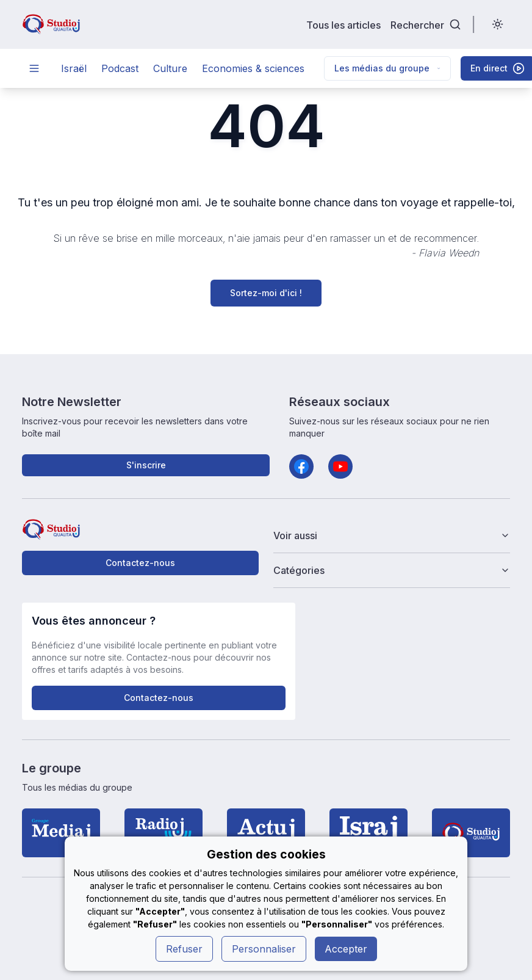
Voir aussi (392, 535)
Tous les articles (343, 25)
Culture (170, 68)
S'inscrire (146, 465)
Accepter (346, 949)
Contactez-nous (140, 563)
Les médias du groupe (387, 68)
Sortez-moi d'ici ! (266, 293)
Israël (74, 68)
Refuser (184, 949)
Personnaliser (264, 949)
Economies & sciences (253, 68)
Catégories (392, 570)
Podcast (120, 68)
